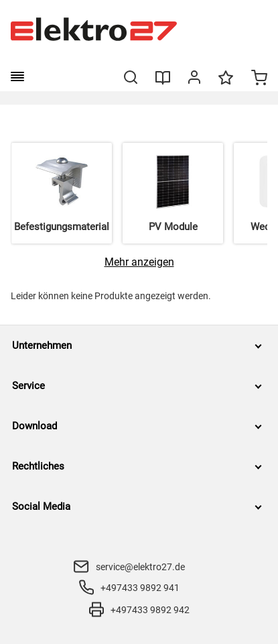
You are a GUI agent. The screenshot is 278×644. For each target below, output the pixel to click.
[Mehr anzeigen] (139, 262)
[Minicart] (259, 79)
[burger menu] (17, 76)
